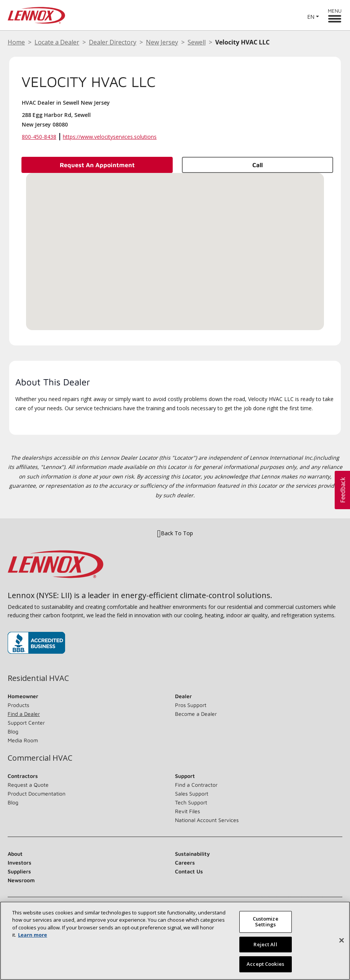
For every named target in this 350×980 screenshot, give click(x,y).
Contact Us (189, 871)
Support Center (26, 723)
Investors (20, 862)
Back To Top (175, 533)
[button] (175, 244)
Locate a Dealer (57, 42)
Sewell (197, 42)
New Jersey (162, 42)
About (15, 854)
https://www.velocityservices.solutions (110, 137)
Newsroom (21, 880)
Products (18, 705)
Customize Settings (266, 922)
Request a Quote (28, 785)
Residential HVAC (38, 678)
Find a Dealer (24, 714)
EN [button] (311, 17)
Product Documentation (37, 793)
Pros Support (191, 705)
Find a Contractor (196, 785)
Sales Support (192, 793)
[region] (175, 941)
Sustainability (192, 854)
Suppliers (19, 871)
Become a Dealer (196, 714)
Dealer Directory (113, 42)
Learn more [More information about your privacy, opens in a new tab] (33, 935)
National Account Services (207, 820)
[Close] (342, 941)
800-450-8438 (39, 137)
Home (16, 42)
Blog (13, 731)
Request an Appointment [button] (97, 165)
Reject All (265, 944)
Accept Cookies (265, 964)
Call (258, 165)
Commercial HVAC (40, 758)
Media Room (23, 740)
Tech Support (191, 802)
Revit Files (187, 811)
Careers (185, 862)
